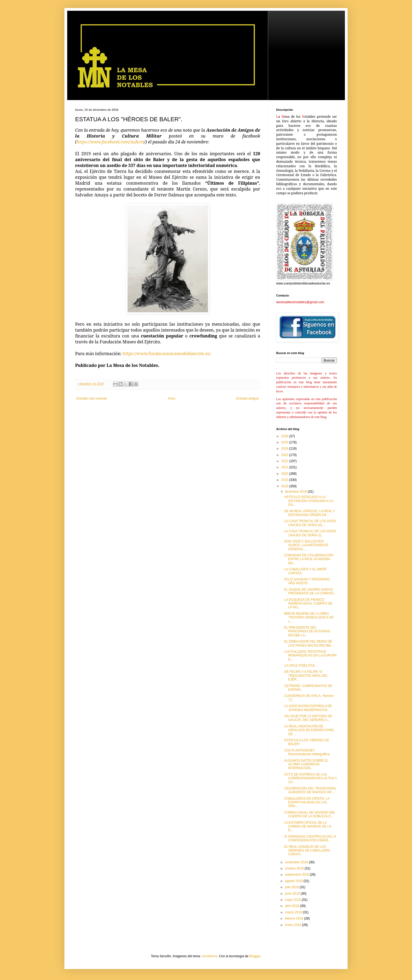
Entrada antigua (247, 398)
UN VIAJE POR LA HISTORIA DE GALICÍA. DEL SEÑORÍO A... (308, 718)
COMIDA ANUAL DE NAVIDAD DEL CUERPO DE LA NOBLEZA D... (310, 814)
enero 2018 (294, 925)
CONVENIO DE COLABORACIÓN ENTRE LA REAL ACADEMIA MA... (309, 559)
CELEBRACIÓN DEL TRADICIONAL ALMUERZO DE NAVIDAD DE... (310, 790)
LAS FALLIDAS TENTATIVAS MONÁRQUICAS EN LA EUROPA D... (310, 656)
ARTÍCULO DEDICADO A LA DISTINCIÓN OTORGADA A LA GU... (309, 501)
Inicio (172, 398)
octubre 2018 (295, 868)
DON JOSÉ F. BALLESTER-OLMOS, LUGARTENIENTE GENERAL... (306, 545)
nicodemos (209, 956)
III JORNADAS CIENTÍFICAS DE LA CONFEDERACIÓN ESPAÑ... (310, 838)
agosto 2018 (294, 881)
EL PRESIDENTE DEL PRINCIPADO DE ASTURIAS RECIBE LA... (307, 631)
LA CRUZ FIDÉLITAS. (300, 666)
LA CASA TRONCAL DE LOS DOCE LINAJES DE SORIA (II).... (310, 523)
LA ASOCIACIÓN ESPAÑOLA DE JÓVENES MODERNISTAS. (308, 708)
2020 (285, 474)
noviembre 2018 (297, 862)
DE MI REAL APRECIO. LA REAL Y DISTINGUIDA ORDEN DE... (310, 513)
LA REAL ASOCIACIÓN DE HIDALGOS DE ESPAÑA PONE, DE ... (309, 730)
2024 (285, 449)
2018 (285, 486)
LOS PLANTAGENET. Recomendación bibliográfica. (307, 752)
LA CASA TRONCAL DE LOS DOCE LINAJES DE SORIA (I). (310, 533)
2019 (285, 480)
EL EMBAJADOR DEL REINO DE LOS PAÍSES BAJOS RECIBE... (309, 643)
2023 (285, 455)
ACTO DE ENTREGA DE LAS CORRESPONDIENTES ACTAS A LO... (310, 778)
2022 (285, 461)
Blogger (255, 956)
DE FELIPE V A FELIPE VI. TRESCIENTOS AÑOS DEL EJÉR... (306, 676)
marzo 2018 (294, 912)
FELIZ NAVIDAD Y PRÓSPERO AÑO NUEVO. (307, 581)
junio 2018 (293, 894)
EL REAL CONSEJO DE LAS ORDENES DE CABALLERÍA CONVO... (307, 851)
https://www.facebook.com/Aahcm (111, 142)
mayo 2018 (293, 900)
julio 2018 (292, 887)
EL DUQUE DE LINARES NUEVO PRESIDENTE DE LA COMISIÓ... (310, 591)
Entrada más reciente (92, 398)
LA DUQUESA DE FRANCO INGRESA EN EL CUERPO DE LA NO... (308, 604)
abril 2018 (292, 906)
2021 (285, 467)
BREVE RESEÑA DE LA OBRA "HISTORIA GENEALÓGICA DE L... (309, 618)
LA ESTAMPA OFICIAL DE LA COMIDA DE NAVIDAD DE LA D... (308, 827)
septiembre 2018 (297, 875)
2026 (285, 436)
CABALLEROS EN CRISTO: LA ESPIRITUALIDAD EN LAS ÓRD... (307, 802)
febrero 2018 (294, 918)
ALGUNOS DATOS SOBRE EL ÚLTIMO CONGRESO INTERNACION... (306, 764)
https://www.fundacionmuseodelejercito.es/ (167, 354)
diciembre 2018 (296, 492)
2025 (285, 442)
